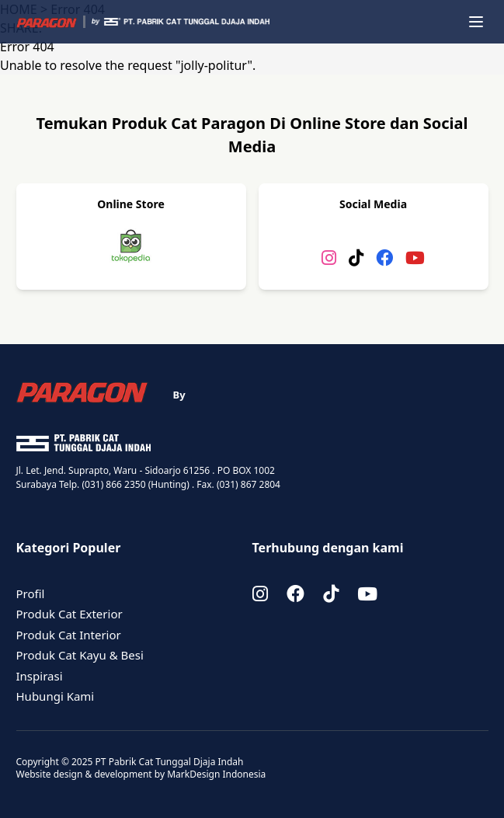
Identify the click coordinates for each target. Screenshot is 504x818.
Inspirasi (40, 676)
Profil (31, 593)
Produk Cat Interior (69, 635)
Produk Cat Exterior (70, 614)
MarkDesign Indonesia (216, 774)
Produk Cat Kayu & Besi (80, 655)
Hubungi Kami (56, 696)
